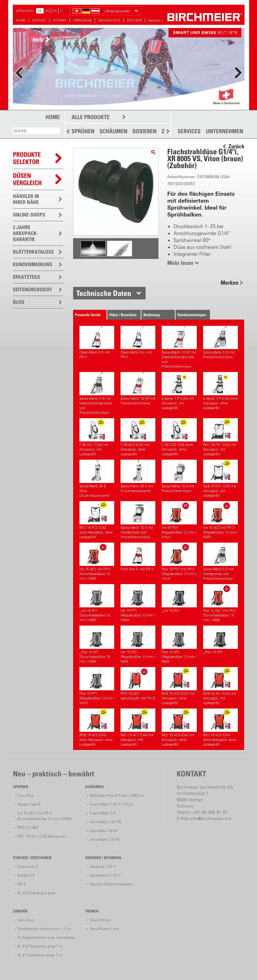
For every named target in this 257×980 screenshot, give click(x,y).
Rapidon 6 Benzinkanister (111, 884)
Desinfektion (100, 920)
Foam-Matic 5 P (103, 813)
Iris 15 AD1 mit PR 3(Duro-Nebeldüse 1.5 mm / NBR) (97, 562)
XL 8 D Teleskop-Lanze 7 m (40, 946)
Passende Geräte (88, 315)
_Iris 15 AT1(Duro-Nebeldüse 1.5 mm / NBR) (97, 603)
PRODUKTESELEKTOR (27, 158)
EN (47, 11)
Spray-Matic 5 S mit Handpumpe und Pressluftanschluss (220, 562)
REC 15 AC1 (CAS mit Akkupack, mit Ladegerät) (138, 728)
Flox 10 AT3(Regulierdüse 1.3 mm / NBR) (179, 645)
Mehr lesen (180, 263)
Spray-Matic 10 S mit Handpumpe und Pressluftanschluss (138, 520)
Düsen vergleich (27, 179)
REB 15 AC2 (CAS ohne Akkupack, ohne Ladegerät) (97, 728)
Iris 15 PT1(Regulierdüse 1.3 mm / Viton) (138, 603)
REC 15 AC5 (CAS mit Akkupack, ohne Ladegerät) (179, 728)
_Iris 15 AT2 (179, 598)
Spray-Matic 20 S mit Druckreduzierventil (138, 476)
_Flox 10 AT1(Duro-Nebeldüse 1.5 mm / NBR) (97, 645)
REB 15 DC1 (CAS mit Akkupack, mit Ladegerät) (220, 479)
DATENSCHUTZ (109, 20)
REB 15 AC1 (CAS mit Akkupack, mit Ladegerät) (220, 686)
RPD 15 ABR (28, 827)
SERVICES (189, 131)
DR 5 (21, 884)
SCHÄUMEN (113, 131)
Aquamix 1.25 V (102, 866)
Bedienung (152, 315)
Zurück (236, 146)
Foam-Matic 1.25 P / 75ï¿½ (112, 804)
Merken (230, 283)
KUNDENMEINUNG (33, 264)
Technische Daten (104, 293)
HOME (21, 20)
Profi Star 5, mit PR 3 (138, 557)
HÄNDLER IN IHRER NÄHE (26, 199)
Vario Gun (26, 920)
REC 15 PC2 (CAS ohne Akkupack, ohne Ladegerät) (97, 520)
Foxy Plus (25, 795)
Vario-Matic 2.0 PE (105, 839)
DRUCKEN (134, 20)
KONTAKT (39, 20)
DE (40, 11)
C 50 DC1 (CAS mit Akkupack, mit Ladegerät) (97, 437)
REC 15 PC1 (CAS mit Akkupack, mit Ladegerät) (220, 437)
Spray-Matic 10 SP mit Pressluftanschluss (138, 389)
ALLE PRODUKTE (91, 117)
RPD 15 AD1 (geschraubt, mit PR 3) (138, 684)
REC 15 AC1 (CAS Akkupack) (41, 836)
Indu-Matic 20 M (103, 831)
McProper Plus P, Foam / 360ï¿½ (117, 795)
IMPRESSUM (82, 20)
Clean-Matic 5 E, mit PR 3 (138, 342)
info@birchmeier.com (211, 818)
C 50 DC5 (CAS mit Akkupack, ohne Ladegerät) (138, 437)
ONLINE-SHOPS (29, 215)
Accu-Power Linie (104, 929)
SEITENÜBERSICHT (32, 289)
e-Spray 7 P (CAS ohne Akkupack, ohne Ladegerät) (220, 391)
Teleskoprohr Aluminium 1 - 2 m (44, 929)
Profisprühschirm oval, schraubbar (46, 937)
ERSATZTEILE (27, 277)
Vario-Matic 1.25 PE (105, 822)
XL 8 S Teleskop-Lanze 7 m (40, 955)
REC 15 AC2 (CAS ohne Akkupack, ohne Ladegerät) (220, 728)
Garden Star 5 (29, 804)
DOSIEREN (145, 131)
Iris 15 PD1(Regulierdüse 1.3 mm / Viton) (179, 520)
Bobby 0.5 (26, 875)
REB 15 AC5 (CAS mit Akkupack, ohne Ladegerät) (179, 686)
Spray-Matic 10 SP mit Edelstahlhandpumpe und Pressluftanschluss (179, 347)
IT (62, 11)
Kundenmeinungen (192, 315)
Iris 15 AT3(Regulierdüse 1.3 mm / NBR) (138, 645)
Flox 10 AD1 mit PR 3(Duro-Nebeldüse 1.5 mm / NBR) (220, 603)
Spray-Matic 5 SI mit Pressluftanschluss (220, 342)
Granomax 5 (28, 866)
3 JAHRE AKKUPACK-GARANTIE (25, 233)
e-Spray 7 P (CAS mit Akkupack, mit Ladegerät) (179, 391)
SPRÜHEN (83, 131)
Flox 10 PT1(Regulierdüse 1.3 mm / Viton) (97, 686)
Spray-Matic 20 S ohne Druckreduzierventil (97, 479)
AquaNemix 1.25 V (105, 875)
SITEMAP (60, 20)
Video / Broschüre (123, 315)
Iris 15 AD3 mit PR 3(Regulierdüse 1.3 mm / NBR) (220, 520)
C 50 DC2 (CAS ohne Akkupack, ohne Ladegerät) (179, 437)
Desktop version (160, 20)
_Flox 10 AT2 (220, 640)
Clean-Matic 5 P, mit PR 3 (97, 342)
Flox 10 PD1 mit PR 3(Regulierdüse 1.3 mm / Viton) (179, 562)
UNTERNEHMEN (225, 131)
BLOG (19, 302)
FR (55, 11)
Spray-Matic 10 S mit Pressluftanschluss (179, 476)
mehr (38, 39)
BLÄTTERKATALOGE (33, 252)
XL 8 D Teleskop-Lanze (36, 893)
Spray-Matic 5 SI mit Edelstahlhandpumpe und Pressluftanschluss (97, 393)
